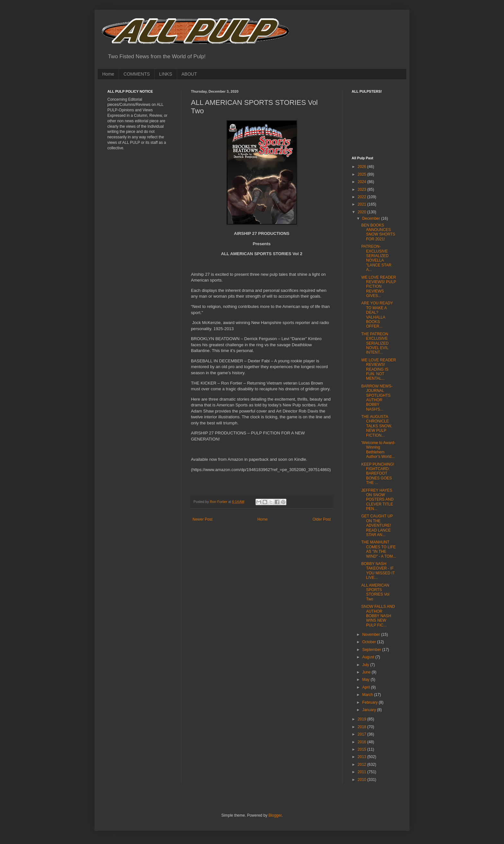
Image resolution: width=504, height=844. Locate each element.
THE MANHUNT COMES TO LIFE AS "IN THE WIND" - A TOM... (379, 549)
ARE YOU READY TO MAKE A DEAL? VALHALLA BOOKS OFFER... (377, 315)
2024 (363, 182)
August (369, 657)
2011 (363, 772)
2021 (363, 204)
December (372, 218)
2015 (363, 749)
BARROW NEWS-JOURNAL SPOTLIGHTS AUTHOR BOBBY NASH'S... (377, 398)
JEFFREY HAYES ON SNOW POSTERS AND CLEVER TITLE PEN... (377, 500)
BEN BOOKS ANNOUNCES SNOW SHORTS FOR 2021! (378, 232)
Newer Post (203, 519)
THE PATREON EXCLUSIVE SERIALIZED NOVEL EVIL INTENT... (375, 343)
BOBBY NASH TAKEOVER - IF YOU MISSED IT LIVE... (378, 571)
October (370, 642)
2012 (363, 765)
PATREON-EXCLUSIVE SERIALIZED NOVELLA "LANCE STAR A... (376, 258)
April (367, 687)
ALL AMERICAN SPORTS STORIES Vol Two (375, 592)
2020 (363, 212)
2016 (363, 742)
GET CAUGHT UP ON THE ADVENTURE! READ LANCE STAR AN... (377, 525)
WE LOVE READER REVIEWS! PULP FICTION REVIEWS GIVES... (379, 287)
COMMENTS (137, 74)
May (366, 680)
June (367, 672)
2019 (363, 719)
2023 (363, 190)
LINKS (166, 74)
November (372, 635)
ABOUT (189, 74)
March (368, 695)
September (372, 650)
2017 (363, 734)
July (366, 665)
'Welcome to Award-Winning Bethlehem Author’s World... (378, 450)
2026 (363, 167)
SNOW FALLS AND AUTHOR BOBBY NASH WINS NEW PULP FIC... (378, 616)
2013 (363, 757)
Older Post (322, 519)
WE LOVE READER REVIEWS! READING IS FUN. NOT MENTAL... (379, 369)
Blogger (275, 815)
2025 (363, 174)
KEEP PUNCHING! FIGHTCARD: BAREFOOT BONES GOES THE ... (378, 474)
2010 (363, 780)
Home (108, 74)
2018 (363, 727)
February (370, 702)
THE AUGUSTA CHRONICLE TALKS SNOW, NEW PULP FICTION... (377, 426)
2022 (363, 197)
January (370, 710)
